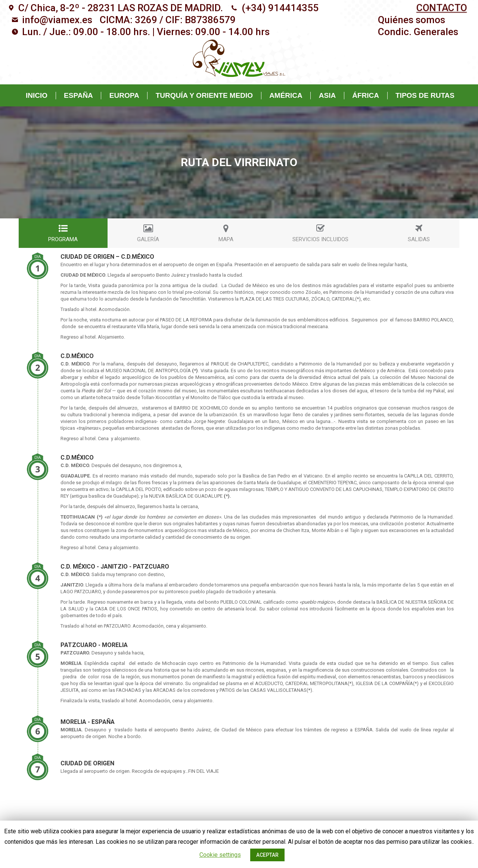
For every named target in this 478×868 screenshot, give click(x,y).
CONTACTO (442, 8)
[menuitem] (412, 20)
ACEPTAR (267, 855)
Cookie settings (220, 855)
